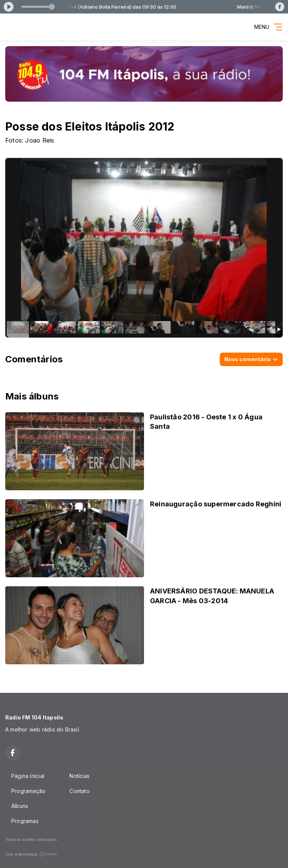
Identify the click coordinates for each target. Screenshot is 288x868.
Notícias (79, 776)
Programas (25, 821)
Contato (79, 791)
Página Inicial (28, 776)
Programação (28, 791)
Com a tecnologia (31, 854)
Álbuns (20, 806)
